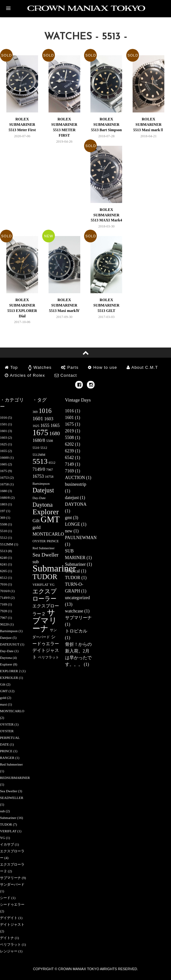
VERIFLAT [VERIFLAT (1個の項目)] (40, 585)
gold (3, 698)
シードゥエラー (12, 904)
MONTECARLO (12, 711)
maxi (3, 704)
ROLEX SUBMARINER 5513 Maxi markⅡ (149, 125)
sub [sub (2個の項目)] (36, 562)
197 (3, 511)
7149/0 (5, 598)
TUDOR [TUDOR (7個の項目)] (45, 577)
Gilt (3, 684)
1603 (3, 437)
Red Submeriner (11, 764)
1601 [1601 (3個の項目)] (38, 419)
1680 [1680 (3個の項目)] (54, 433)
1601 (3, 431)
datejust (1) (75, 498)
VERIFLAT (8, 831)
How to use (102, 367)
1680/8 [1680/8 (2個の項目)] (39, 440)
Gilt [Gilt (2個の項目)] (36, 521)
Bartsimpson (9, 631)
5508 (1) (73, 438)
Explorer (6, 664)
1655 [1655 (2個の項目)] (45, 425)
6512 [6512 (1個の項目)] (52, 463)
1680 (3, 491)
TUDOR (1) (76, 578)
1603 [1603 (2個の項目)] (49, 419)
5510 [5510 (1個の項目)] (36, 448)
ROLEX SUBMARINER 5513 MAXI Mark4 (106, 215)
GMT (4, 691)
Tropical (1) (76, 571)
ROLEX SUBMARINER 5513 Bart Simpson (106, 125)
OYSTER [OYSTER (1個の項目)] (39, 541)
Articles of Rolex (25, 375)
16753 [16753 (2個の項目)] (38, 476)
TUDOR (6, 824)
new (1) (72, 531)
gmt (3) (72, 518)
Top (11, 367)
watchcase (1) (77, 611)
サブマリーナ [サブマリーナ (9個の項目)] (45, 621)
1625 (3, 444)
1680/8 (5, 497)
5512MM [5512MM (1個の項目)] (39, 455)
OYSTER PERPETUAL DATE (10, 738)
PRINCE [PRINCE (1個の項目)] (53, 541)
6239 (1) (73, 451)
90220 (4, 624)
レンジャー (9, 951)
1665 (3, 464)
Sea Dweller (9, 791)
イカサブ (7, 844)
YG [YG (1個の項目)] (52, 585)
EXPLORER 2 (10, 671)
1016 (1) (73, 411)
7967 (3, 618)
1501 (3, 424)
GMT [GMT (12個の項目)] (50, 519)
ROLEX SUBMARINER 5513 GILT (106, 305)
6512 (3, 578)
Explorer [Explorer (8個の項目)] (46, 512)
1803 (3, 504)
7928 (3, 611)
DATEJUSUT (10, 644)
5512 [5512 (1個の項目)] (44, 448)
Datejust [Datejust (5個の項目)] (43, 490)
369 (3, 517)
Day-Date (7, 651)
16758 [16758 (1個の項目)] (49, 477)
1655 (3, 451)
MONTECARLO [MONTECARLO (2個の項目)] (48, 534)
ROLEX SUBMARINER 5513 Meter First (22, 125)
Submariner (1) (79, 564)
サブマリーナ (10, 878)
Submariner (8, 818)
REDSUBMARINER (15, 778)
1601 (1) (73, 418)
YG (3, 838)
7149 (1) (73, 464)
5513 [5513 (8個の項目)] (40, 461)
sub (2, 811)
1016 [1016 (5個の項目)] (45, 411)
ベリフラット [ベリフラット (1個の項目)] (49, 657)
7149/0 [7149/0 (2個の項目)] (39, 469)
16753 (4, 477)
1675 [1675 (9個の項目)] (40, 433)
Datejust (6, 638)
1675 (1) (73, 424)
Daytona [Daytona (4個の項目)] (42, 505)
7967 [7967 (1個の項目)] (50, 470)
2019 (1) (73, 431)
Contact (66, 375)
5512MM (7, 544)
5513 (3, 551)
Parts (70, 367)
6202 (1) (73, 444)
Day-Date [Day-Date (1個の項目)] (39, 498)
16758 (4, 484)
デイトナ (7, 938)
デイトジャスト (12, 924)
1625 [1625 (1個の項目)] (36, 426)
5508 (3, 524)
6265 (3, 571)
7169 (3, 604)
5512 (3, 537)
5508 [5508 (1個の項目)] (50, 441)
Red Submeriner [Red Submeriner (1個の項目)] (43, 548)
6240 (3, 558)
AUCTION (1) (78, 478)
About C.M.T (142, 367)
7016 (3, 584)
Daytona (6, 658)
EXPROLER (9, 678)
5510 (3, 531)
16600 (4, 457)
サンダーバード (12, 884)
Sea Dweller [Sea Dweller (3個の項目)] (45, 555)
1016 (3, 417)
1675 (3, 471)
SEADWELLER (12, 798)
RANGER (7, 758)
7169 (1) (73, 471)
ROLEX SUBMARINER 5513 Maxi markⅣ (64, 305)
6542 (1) (73, 458)
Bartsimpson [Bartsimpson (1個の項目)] (41, 484)
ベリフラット (10, 944)
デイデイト (9, 918)
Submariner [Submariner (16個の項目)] (54, 568)
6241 (3, 564)
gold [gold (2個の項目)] (36, 527)
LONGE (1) (76, 524)
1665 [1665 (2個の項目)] (55, 425)
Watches (42, 367)
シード (5, 898)
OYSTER (7, 724)
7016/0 (5, 591)
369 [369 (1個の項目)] (35, 412)
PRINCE (6, 751)
